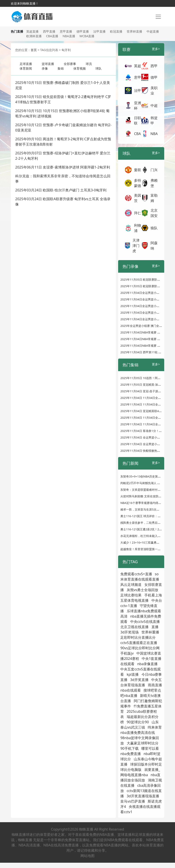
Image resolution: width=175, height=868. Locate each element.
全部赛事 (70, 64)
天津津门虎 (136, 246)
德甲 (154, 77)
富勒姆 (154, 198)
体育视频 (80, 68)
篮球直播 (48, 64)
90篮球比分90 (138, 722)
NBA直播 (69, 36)
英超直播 (32, 31)
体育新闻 (26, 68)
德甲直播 (83, 31)
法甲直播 (99, 31)
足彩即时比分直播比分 (138, 637)
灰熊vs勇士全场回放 (143, 590)
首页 (34, 50)
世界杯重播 (150, 632)
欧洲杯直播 (34, 36)
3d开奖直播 (139, 680)
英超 (138, 66)
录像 (45, 68)
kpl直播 (133, 674)
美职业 (154, 91)
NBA (154, 134)
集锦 (61, 68)
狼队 (154, 228)
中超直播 (153, 31)
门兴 (154, 170)
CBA (137, 134)
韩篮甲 (154, 120)
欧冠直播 (116, 31)
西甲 (154, 66)
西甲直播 (49, 31)
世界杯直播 (134, 31)
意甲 (138, 77)
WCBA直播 (87, 36)
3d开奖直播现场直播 (143, 796)
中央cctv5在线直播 (145, 622)
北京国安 (154, 213)
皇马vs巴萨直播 (133, 801)
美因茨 (138, 198)
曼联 (138, 170)
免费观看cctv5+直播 (136, 574)
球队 (99, 68)
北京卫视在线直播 (134, 627)
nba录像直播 (148, 664)
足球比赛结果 (131, 595)
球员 (89, 64)
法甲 (138, 91)
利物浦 (138, 228)
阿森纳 (154, 246)
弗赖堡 (154, 183)
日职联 (138, 120)
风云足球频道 (131, 585)
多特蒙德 (138, 183)
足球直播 (26, 64)
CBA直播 (52, 36)
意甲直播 (66, 31)
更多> (156, 49)
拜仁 (138, 213)
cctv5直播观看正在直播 (139, 643)
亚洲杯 (138, 105)
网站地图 (87, 856)
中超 (154, 105)
